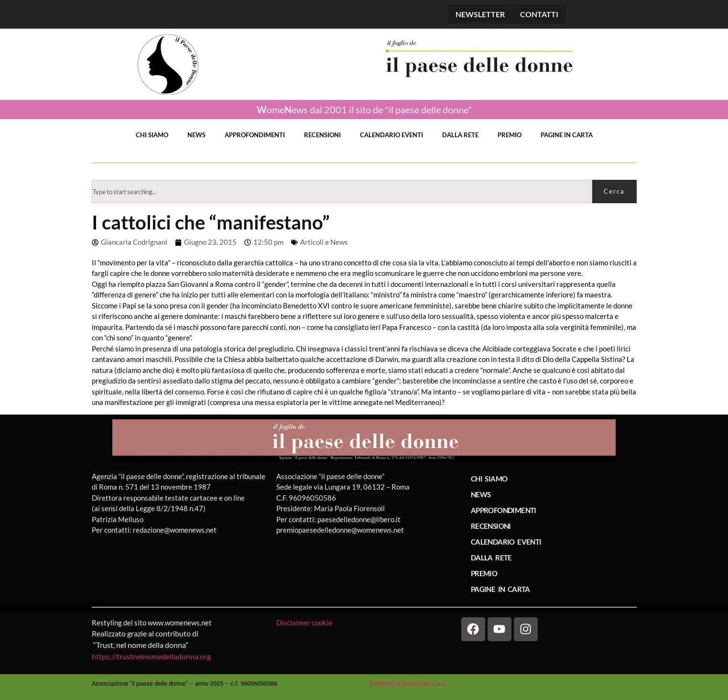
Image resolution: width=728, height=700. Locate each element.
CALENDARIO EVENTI (391, 135)
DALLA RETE (460, 135)
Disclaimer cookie (305, 623)
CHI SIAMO (152, 135)
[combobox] (342, 191)
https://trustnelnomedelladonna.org (151, 656)
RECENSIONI (322, 135)
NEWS (196, 135)
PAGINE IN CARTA (567, 135)
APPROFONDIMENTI (255, 135)
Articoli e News (324, 242)
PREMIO (510, 135)
